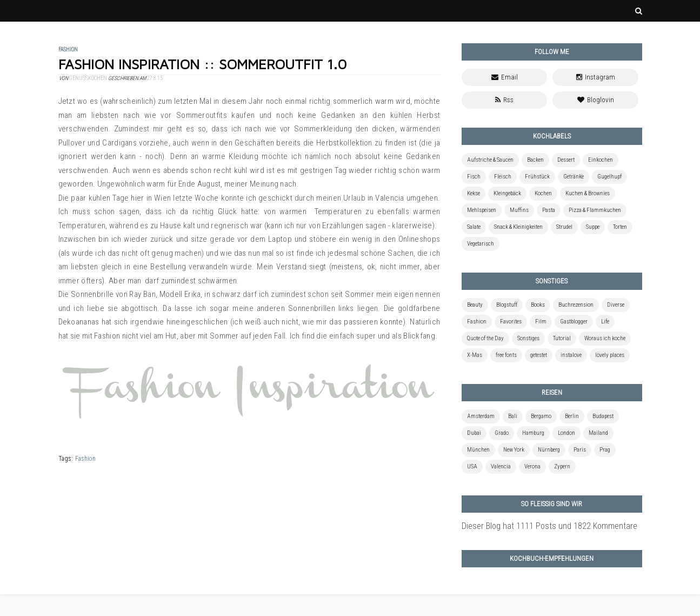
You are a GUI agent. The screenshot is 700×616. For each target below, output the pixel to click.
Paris (580, 450)
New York (514, 450)
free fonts (506, 355)
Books (538, 305)
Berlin (572, 416)
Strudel (564, 227)
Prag (605, 450)
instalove (571, 355)
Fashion (85, 459)
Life (605, 322)
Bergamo (541, 416)
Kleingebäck (507, 193)
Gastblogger (574, 322)
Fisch (474, 177)
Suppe (593, 227)
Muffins (519, 210)
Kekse (474, 193)
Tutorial (562, 338)
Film (541, 322)
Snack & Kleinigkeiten (518, 227)
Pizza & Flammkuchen (595, 210)
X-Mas (475, 355)
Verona (532, 466)
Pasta (549, 210)
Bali (513, 416)
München (478, 450)
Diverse (616, 305)
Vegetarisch (481, 244)
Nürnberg (549, 450)
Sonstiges (528, 338)
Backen (535, 160)
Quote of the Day (485, 338)
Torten (620, 227)
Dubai (474, 433)
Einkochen (601, 160)
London (566, 433)
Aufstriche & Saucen (490, 160)
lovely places (610, 355)
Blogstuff (507, 305)
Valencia (501, 466)
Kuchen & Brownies (588, 193)
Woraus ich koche (605, 338)
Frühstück (537, 177)
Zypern (562, 466)
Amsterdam (481, 416)
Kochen (543, 193)
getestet (539, 355)
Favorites (511, 322)
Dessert (566, 160)
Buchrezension (576, 305)
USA (472, 466)
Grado (502, 433)
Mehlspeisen (482, 210)
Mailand (598, 433)
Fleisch (503, 177)
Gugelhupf (609, 177)
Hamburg (533, 433)
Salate (474, 227)
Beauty (475, 305)
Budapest (603, 416)
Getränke (574, 177)
